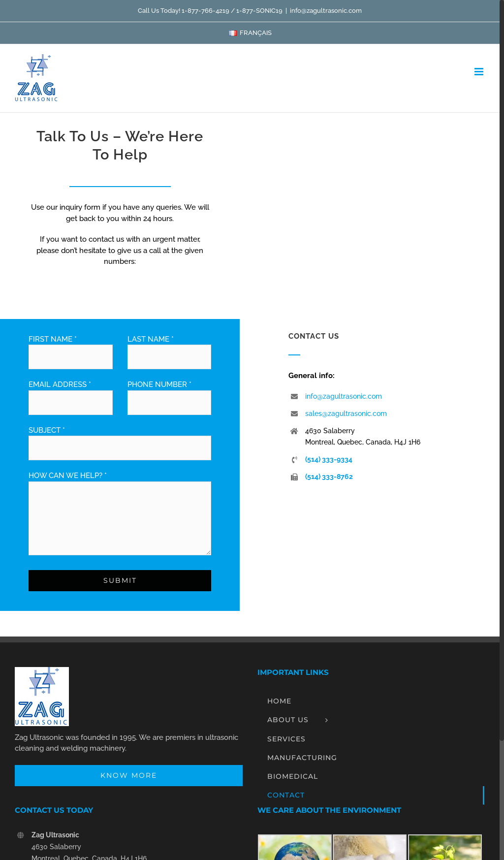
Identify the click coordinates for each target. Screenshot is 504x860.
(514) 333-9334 (329, 459)
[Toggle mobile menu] (480, 72)
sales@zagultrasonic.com (346, 414)
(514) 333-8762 (329, 477)
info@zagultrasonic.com (326, 11)
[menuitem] (250, 33)
